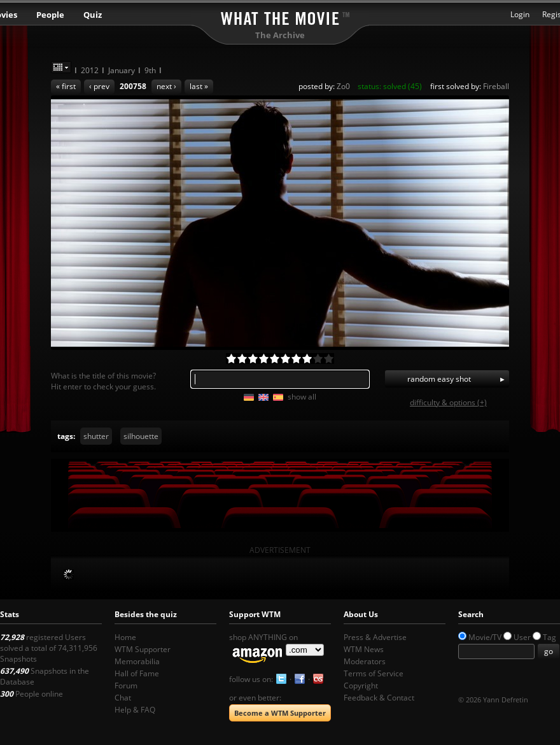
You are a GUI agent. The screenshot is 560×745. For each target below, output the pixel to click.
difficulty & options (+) (448, 402)
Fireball (496, 86)
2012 (90, 70)
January (122, 70)
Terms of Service (374, 673)
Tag (549, 637)
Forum (126, 686)
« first (66, 86)
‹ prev (99, 86)
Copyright (361, 686)
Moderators (365, 661)
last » (199, 86)
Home (125, 637)
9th (150, 70)
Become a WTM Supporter (280, 713)
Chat (123, 698)
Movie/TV (485, 637)
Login (520, 14)
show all (302, 397)
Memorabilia (137, 661)
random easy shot (439, 379)
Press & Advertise (375, 637)
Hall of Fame (137, 673)
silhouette (141, 436)
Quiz (93, 15)
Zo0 (343, 86)
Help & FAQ (135, 710)
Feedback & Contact (379, 698)
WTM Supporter (143, 649)
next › (166, 86)
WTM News (364, 649)
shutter (96, 436)
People (50, 15)
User (522, 637)
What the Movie (280, 16)
